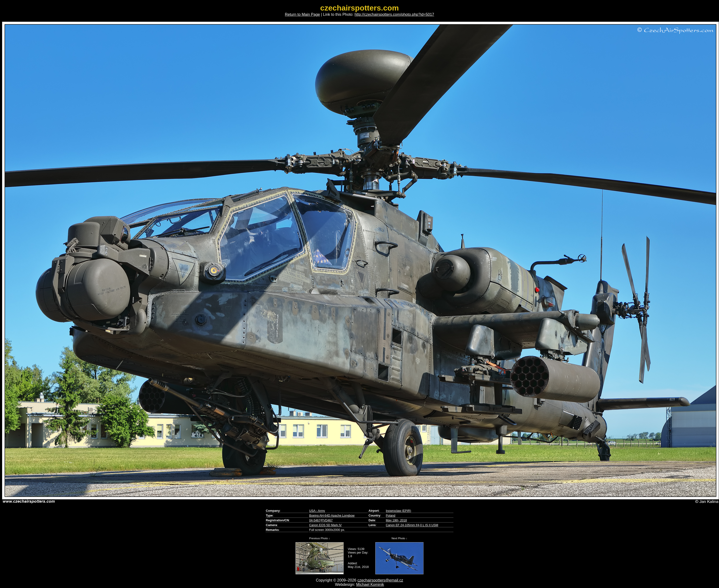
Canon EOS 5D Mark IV (325, 525)
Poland (391, 515)
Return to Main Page (302, 14)
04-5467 (315, 520)
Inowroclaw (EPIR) (398, 511)
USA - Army (317, 511)
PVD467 (327, 520)
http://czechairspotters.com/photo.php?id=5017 (394, 14)
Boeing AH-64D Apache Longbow (332, 515)
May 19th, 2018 (396, 520)
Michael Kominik (370, 585)
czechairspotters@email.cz (380, 580)
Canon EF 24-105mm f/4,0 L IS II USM (412, 525)
